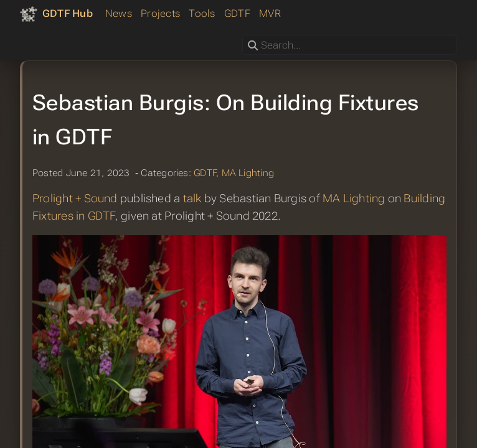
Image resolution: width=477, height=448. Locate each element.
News (119, 13)
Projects (160, 13)
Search (243, 35)
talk (192, 198)
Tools (202, 13)
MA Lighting (248, 173)
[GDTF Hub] (56, 14)
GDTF (237, 13)
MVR (270, 13)
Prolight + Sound (75, 198)
